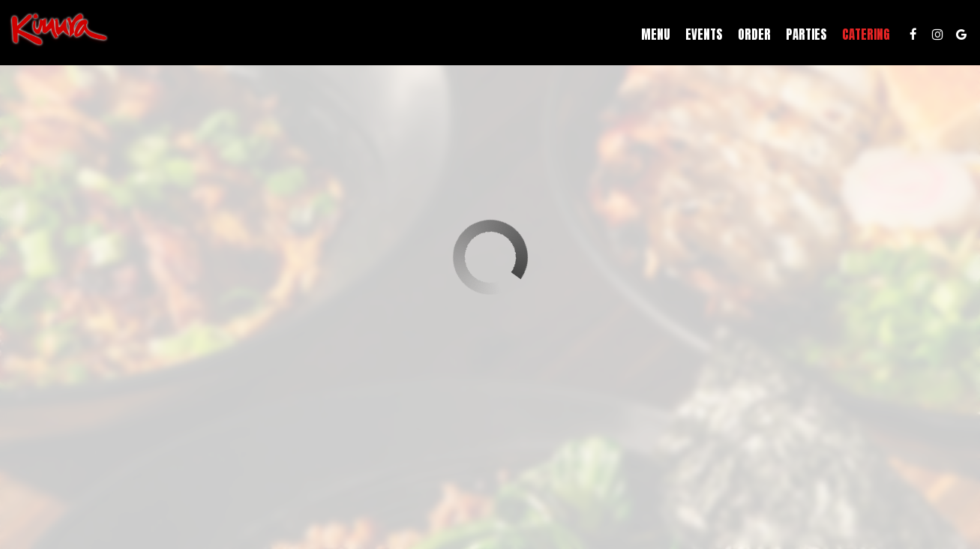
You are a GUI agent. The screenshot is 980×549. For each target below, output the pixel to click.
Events (700, 37)
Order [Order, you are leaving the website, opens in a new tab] (750, 37)
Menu (651, 37)
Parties (802, 37)
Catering (862, 37)
